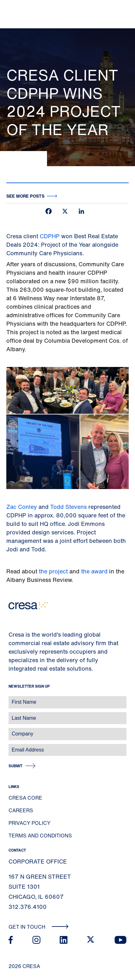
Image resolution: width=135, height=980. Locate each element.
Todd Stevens (69, 507)
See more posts (25, 196)
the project (53, 571)
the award (95, 571)
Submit (15, 766)
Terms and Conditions (40, 836)
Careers (21, 810)
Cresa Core (25, 798)
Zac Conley (22, 507)
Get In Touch (39, 927)
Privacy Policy (29, 823)
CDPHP (50, 236)
